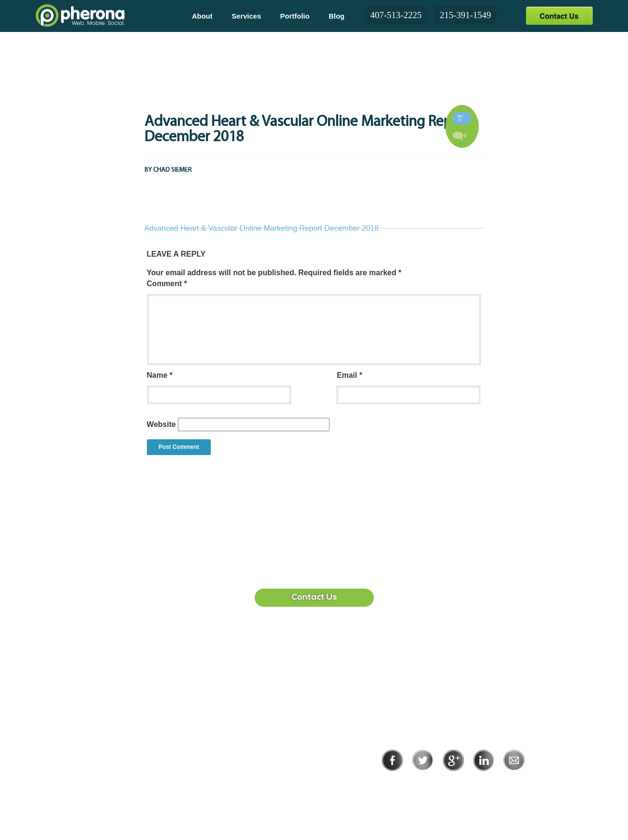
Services (247, 16)
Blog (336, 16)
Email (349, 375)
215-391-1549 (465, 15)
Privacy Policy (422, 784)
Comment (167, 284)
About (202, 16)
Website (161, 424)
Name (160, 375)
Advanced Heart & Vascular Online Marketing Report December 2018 (262, 228)
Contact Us (559, 16)
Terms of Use (486, 784)
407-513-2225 (396, 15)
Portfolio (295, 16)
